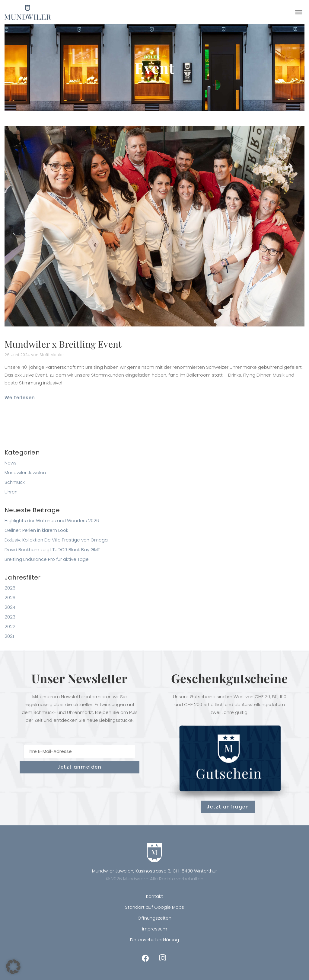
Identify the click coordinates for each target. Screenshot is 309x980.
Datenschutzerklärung (154, 940)
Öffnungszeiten (154, 918)
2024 (10, 607)
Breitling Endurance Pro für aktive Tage (47, 559)
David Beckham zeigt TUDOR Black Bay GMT (52, 549)
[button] (13, 967)
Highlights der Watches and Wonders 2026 (52, 521)
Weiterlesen (20, 398)
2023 (10, 617)
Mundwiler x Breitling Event (63, 344)
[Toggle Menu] (299, 12)
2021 (9, 636)
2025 (10, 598)
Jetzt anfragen (228, 807)
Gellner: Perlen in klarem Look (36, 530)
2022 (10, 627)
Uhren (11, 492)
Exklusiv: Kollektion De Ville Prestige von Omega (56, 540)
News (11, 463)
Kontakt (154, 896)
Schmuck (15, 482)
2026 (10, 588)
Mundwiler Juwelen (25, 472)
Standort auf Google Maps (154, 907)
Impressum (155, 929)
